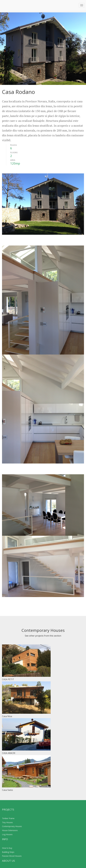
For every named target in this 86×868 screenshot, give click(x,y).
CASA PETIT (8, 679)
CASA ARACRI (9, 753)
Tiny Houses (7, 822)
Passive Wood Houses (12, 856)
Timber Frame (8, 818)
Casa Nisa (7, 716)
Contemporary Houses (12, 826)
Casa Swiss (7, 790)
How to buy (7, 848)
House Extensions (10, 830)
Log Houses (7, 834)
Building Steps (8, 852)
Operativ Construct (12, 5)
